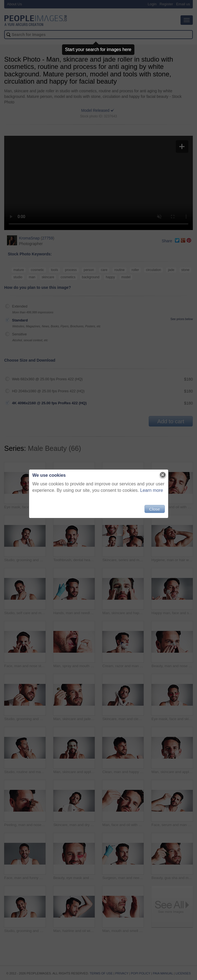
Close (155, 509)
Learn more (152, 490)
